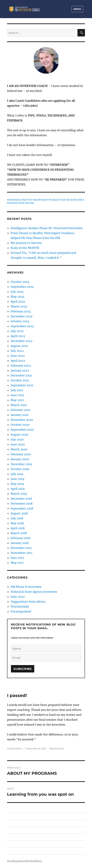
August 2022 (19, 346)
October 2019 (20, 469)
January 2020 (20, 459)
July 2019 (17, 474)
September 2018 (22, 508)
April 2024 (18, 301)
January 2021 (20, 415)
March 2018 (19, 533)
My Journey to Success (26, 243)
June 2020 (18, 444)
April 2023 (18, 336)
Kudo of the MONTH (25, 248)
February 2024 (21, 311)
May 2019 (17, 484)
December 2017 (21, 548)
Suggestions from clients (28, 602)
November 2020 (22, 420)
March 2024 (19, 306)
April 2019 (18, 489)
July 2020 (17, 439)
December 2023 (21, 316)
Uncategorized (21, 611)
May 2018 (17, 523)
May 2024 (17, 297)
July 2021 (17, 390)
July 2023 (17, 331)
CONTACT (13, 851)
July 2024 (17, 292)
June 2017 (17, 558)
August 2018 (19, 513)
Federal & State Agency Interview (34, 592)
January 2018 (20, 543)
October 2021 (20, 380)
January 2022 (20, 370)
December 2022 (22, 341)
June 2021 (17, 395)
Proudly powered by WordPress (25, 861)
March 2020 (19, 449)
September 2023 (22, 326)
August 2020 (19, 435)
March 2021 (19, 405)
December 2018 (21, 499)
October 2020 (20, 425)
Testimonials (57, 749)
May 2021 (17, 400)
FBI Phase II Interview (26, 587)
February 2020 (21, 454)
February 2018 (20, 538)
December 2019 (21, 464)
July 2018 (17, 518)
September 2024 (22, 287)
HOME (11, 816)
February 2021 (20, 410)
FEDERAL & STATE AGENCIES (24, 837)
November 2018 (22, 504)
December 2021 (21, 375)
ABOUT (11, 844)
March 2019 (19, 494)
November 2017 (21, 553)
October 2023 (20, 321)
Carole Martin (15, 749)
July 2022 (17, 351)
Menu (77, 9)
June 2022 (18, 356)
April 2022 (18, 361)
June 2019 (17, 479)
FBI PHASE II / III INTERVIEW (23, 823)
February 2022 (21, 366)
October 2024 (20, 282)
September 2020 (22, 430)
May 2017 (17, 563)
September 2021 (22, 385)
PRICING (12, 830)
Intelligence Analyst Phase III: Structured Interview (47, 228)
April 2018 (18, 528)
